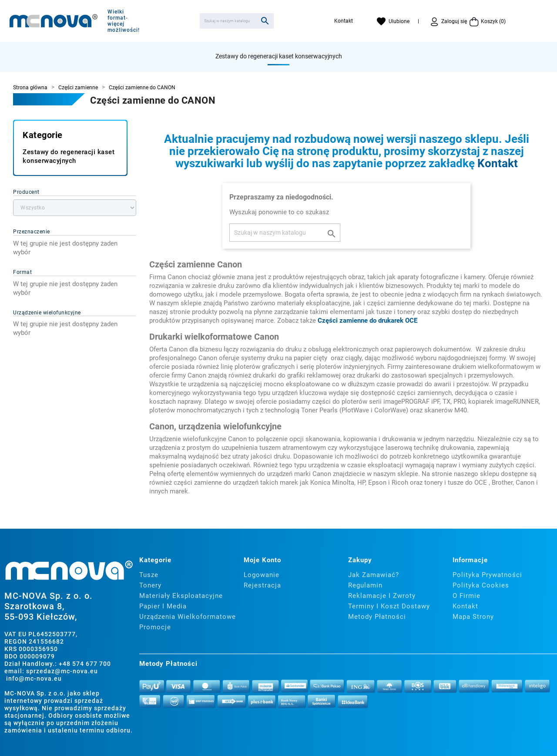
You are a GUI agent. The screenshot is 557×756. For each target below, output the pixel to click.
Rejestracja (262, 585)
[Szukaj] (237, 21)
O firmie (466, 596)
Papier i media (163, 606)
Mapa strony (473, 617)
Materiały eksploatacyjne (181, 596)
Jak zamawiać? (374, 575)
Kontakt (344, 21)
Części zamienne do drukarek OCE (367, 321)
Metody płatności (377, 617)
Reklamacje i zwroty (382, 596)
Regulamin (365, 585)
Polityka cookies (481, 585)
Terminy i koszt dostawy (389, 606)
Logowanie (262, 575)
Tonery (150, 585)
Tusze (149, 575)
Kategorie (43, 135)
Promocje (155, 627)
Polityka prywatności (487, 575)
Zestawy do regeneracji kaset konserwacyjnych (279, 56)
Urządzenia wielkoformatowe (188, 617)
